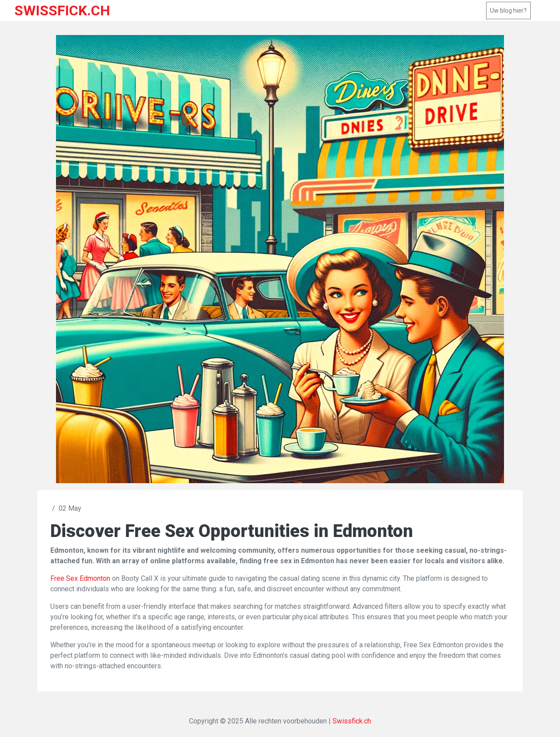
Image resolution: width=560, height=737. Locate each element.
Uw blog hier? (508, 11)
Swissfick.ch (352, 721)
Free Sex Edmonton (80, 578)
